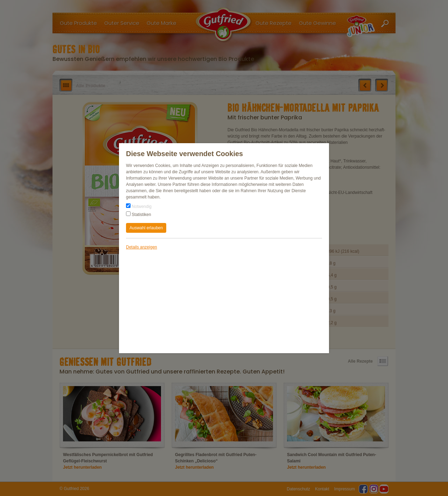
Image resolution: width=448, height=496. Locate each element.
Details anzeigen (142, 247)
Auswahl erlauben (146, 228)
